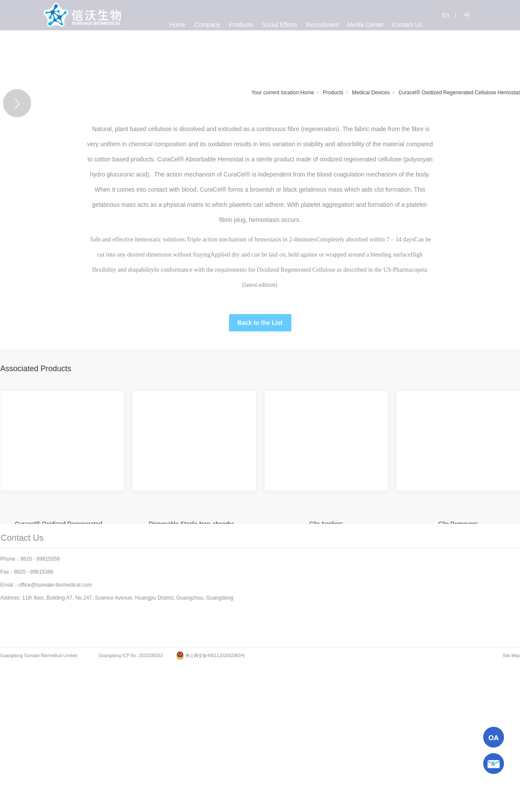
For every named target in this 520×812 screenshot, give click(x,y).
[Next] (460, 184)
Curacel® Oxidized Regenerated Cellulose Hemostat (459, 93)
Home (307, 93)
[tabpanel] (222, 184)
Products (333, 93)
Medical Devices (371, 93)
